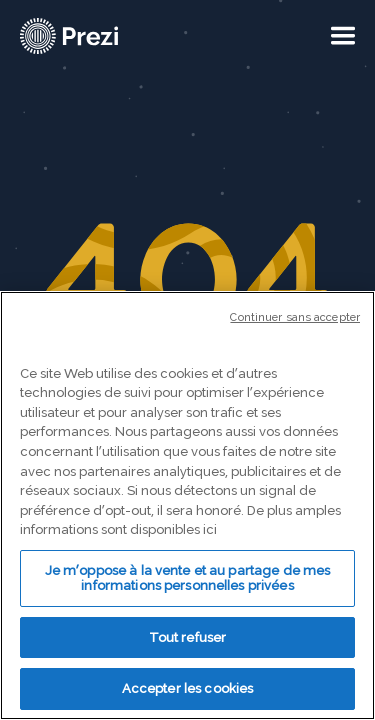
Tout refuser (188, 637)
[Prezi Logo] (70, 36)
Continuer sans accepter (295, 317)
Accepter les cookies (188, 688)
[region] (187, 505)
